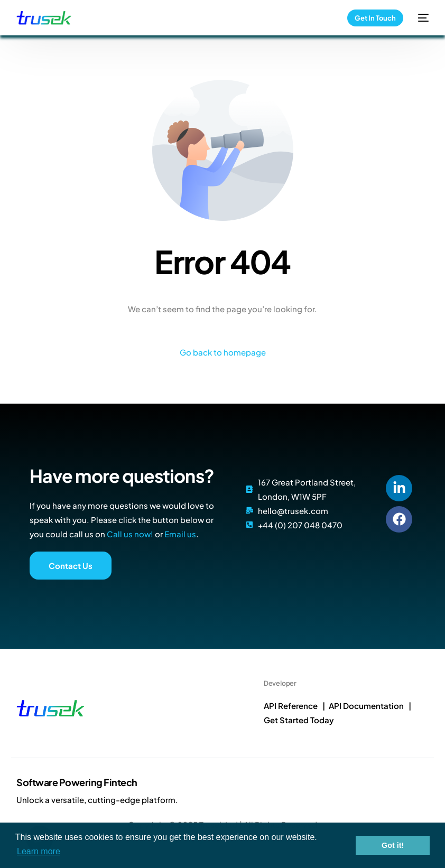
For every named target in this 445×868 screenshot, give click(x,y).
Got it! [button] (393, 845)
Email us (180, 534)
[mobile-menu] (421, 18)
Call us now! (130, 534)
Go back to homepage (223, 352)
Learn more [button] (39, 851)
